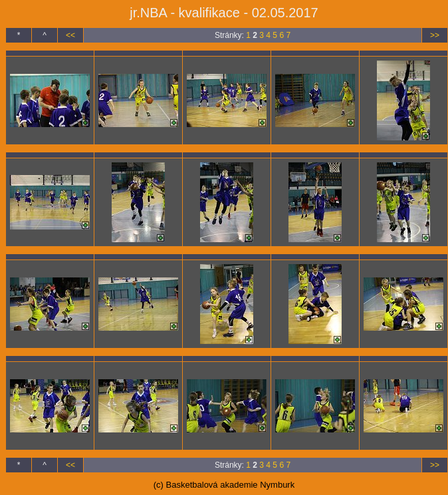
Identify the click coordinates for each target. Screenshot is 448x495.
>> (435, 35)
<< (70, 35)
